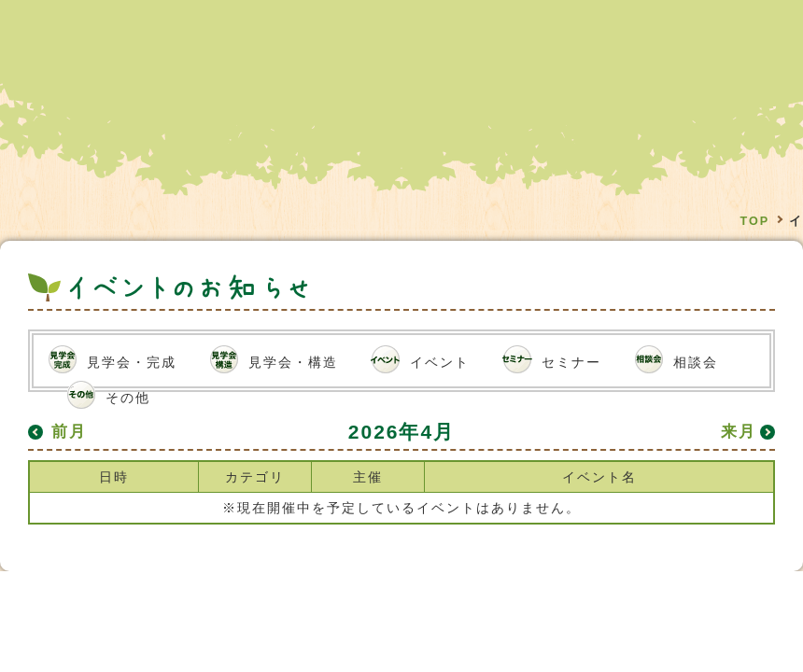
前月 (69, 432)
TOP (754, 221)
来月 (739, 432)
